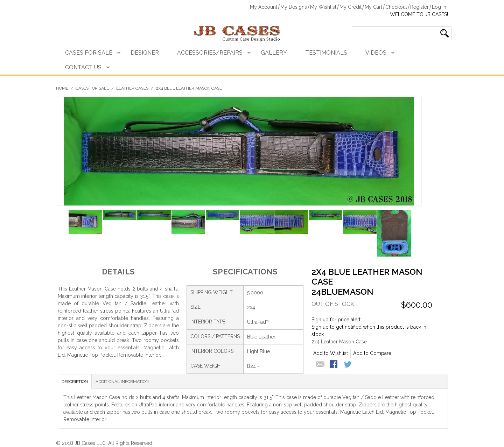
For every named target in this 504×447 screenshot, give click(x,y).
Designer (145, 53)
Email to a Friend (320, 365)
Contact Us (83, 67)
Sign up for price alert (336, 320)
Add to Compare (372, 353)
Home (62, 88)
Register (419, 7)
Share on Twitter (348, 365)
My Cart (373, 7)
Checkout (396, 7)
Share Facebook (334, 365)
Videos (376, 53)
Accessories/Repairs (210, 53)
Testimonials (326, 53)
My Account (264, 7)
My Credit (351, 7)
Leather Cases (132, 88)
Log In (439, 7)
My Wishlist (323, 7)
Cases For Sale (89, 53)
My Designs (294, 7)
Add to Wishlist (331, 353)
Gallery (274, 53)
